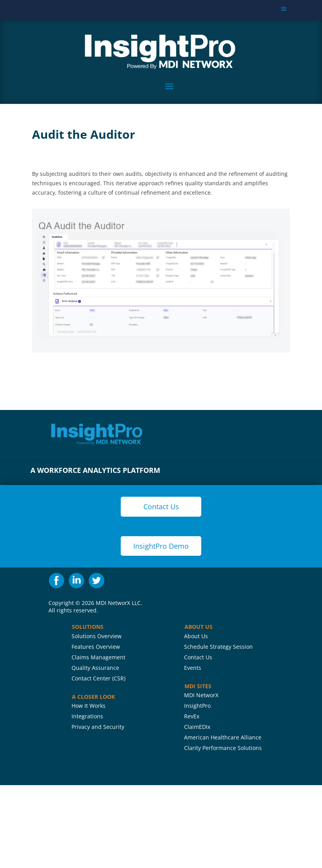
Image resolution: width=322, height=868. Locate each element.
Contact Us (198, 657)
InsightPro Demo (161, 546)
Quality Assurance (95, 668)
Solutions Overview (97, 636)
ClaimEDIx (197, 727)
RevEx (192, 716)
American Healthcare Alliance (223, 737)
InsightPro (197, 706)
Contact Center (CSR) (98, 678)
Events (193, 668)
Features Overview (96, 647)
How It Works (89, 706)
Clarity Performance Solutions (223, 748)
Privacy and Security (98, 727)
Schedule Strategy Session (218, 647)
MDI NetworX (201, 695)
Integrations (87, 716)
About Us (196, 636)
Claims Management (98, 657)
